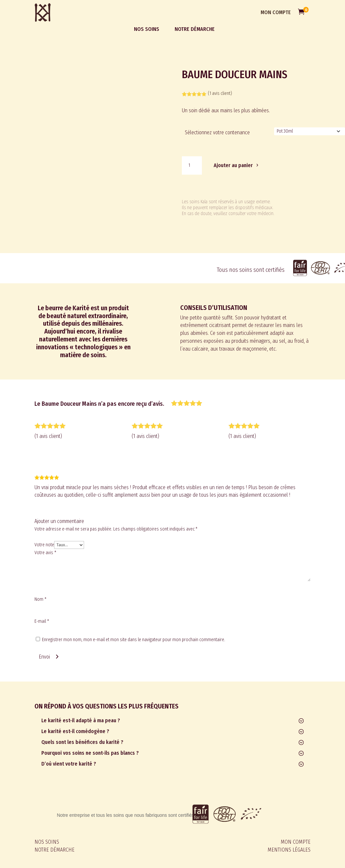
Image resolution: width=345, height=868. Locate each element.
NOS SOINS (47, 842)
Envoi (44, 657)
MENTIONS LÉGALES (289, 850)
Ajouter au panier (233, 165)
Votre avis (45, 553)
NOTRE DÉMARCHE (54, 850)
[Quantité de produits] (192, 165)
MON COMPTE (276, 12)
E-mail (42, 621)
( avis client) (220, 93)
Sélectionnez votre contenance (217, 132)
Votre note (44, 545)
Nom (40, 599)
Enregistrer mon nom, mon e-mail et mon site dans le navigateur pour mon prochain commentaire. (134, 640)
